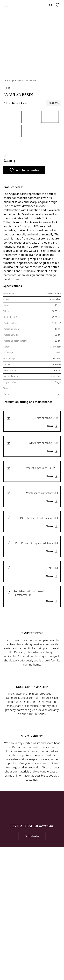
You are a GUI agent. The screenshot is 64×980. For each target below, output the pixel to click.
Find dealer (32, 836)
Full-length (31, 81)
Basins (20, 81)
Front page (9, 81)
